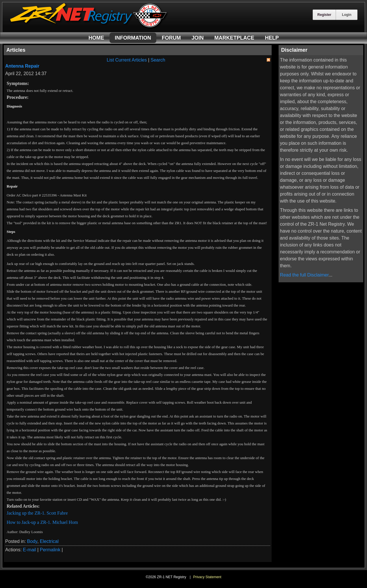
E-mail (29, 550)
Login (347, 15)
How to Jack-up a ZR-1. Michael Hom (42, 522)
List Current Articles (127, 60)
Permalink (50, 550)
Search (158, 60)
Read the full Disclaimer (304, 275)
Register (324, 15)
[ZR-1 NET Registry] (89, 27)
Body (32, 541)
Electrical (49, 541)
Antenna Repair (22, 66)
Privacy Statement (207, 577)
